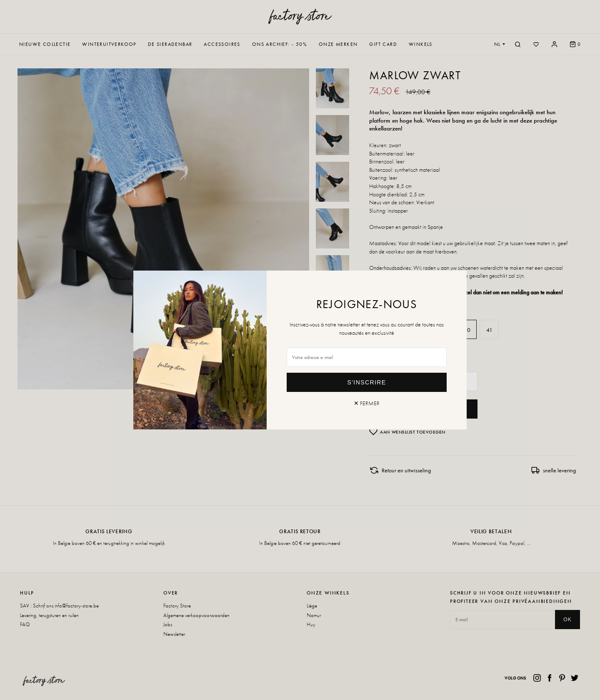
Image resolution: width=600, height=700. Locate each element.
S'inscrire (367, 382)
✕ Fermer (367, 403)
